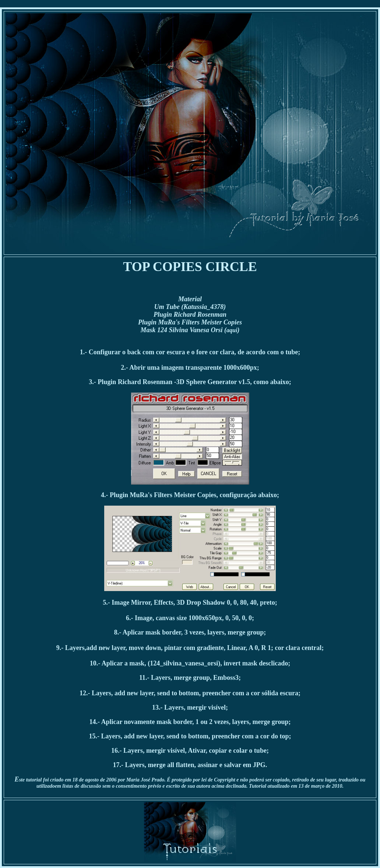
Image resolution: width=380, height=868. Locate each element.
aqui (232, 330)
